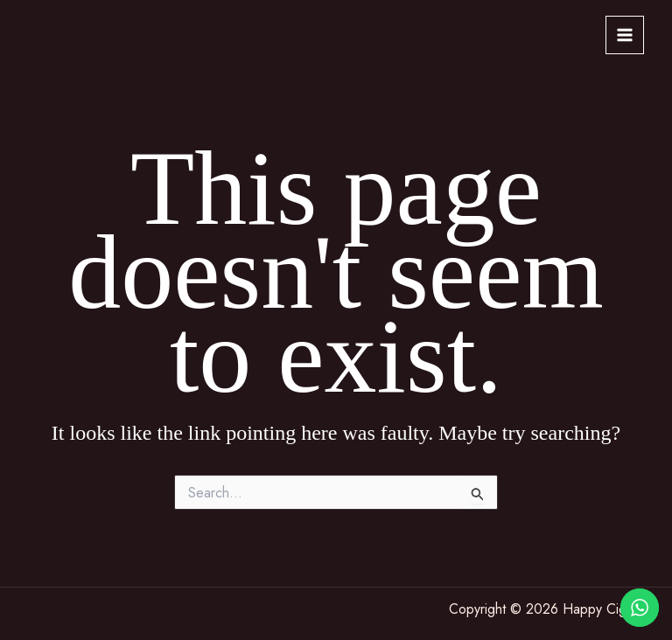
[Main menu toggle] (625, 35)
